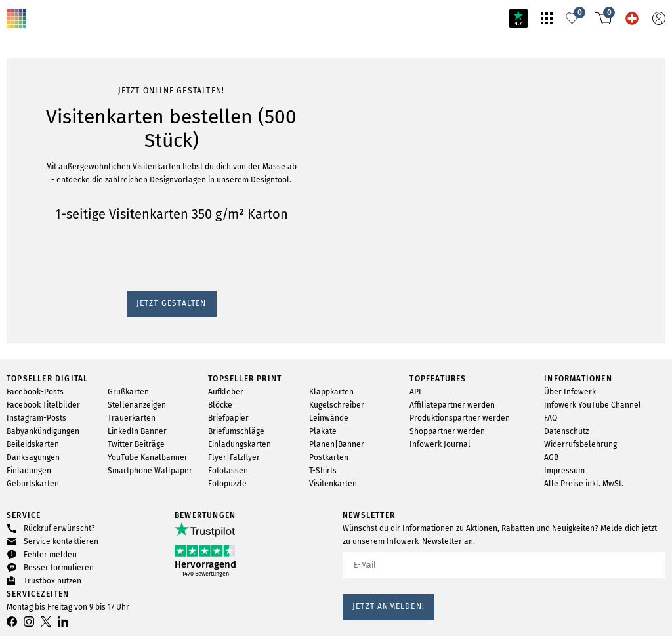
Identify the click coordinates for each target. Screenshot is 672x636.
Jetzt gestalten (39, 174)
